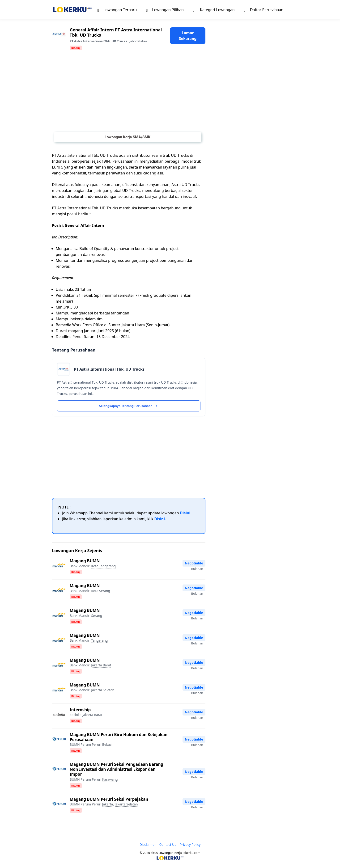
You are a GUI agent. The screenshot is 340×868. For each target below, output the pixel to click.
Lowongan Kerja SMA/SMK (127, 137)
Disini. (160, 520)
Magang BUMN (85, 562)
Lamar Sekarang (188, 36)
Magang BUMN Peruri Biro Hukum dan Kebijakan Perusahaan (119, 738)
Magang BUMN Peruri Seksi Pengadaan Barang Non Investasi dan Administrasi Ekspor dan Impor (116, 770)
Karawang (110, 780)
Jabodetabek (138, 41)
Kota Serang (101, 591)
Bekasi (107, 745)
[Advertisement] (129, 93)
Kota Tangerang (103, 567)
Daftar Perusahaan (264, 9)
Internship (80, 710)
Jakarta (108, 805)
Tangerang (99, 641)
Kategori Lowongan (214, 9)
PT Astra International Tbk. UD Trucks (98, 41)
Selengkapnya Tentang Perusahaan (129, 406)
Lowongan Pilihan (165, 9)
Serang (97, 616)
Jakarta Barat (101, 666)
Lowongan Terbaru (117, 9)
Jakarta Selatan (103, 691)
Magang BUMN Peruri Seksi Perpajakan (109, 800)
